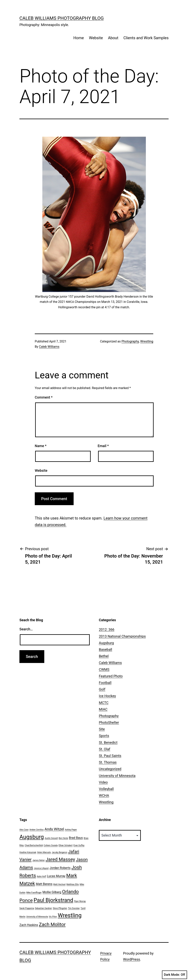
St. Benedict (108, 742)
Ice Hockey (107, 696)
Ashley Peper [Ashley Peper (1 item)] (71, 830)
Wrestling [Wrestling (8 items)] (70, 915)
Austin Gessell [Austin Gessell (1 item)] (51, 838)
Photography (130, 341)
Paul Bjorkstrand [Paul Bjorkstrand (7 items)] (53, 900)
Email (103, 446)
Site (102, 729)
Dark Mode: (175, 975)
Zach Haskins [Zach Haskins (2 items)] (29, 925)
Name (41, 446)
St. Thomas (108, 762)
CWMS (104, 669)
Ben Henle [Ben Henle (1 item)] (63, 838)
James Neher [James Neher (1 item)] (39, 860)
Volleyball (106, 789)
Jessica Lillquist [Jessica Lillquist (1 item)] (41, 868)
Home (79, 38)
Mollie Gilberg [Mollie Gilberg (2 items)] (52, 892)
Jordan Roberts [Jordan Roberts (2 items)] (60, 868)
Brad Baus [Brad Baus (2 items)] (76, 838)
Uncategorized (110, 769)
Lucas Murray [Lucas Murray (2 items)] (56, 876)
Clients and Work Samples (146, 38)
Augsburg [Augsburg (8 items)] (32, 837)
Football (105, 683)
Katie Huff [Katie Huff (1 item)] (42, 876)
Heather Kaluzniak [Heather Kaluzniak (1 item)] (28, 852)
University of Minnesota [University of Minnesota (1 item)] (37, 917)
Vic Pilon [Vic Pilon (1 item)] (53, 917)
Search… (26, 629)
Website (96, 38)
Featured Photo (111, 676)
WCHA (104, 795)
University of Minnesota (117, 776)
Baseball (106, 649)
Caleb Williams (49, 347)
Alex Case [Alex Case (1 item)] (24, 830)
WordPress (132, 959)
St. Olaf (105, 749)
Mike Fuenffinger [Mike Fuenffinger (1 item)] (34, 893)
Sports (104, 736)
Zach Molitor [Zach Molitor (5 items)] (52, 924)
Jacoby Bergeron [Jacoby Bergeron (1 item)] (59, 852)
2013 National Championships (122, 636)
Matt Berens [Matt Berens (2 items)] (44, 884)
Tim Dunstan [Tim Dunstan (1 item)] (74, 908)
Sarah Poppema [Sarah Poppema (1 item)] (27, 908)
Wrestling (147, 341)
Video (103, 782)
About (113, 38)
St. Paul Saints (110, 756)
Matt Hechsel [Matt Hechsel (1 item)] (59, 884)
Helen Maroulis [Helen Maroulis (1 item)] (44, 852)
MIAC (103, 709)
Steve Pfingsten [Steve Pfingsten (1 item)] (60, 908)
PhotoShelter (109, 722)
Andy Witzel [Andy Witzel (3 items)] (54, 829)
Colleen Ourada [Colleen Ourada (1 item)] (51, 845)
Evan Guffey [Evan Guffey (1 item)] (79, 845)
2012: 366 (107, 629)
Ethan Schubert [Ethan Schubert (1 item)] (65, 845)
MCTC (104, 703)
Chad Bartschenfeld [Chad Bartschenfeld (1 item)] (34, 845)
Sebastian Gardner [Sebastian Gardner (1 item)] (43, 908)
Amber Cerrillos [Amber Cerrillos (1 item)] (36, 830)
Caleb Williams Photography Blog (62, 18)
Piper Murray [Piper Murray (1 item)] (80, 901)
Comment (44, 397)
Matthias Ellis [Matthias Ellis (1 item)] (73, 884)
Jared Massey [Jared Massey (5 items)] (60, 859)
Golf (102, 689)
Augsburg (106, 643)
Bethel (104, 656)
